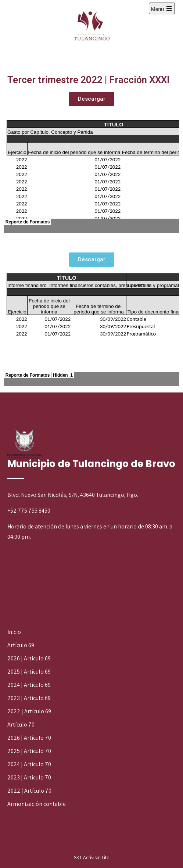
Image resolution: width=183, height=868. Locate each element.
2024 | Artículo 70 (29, 764)
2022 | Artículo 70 (29, 791)
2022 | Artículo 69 (29, 711)
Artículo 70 (21, 724)
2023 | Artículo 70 (29, 777)
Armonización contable (37, 804)
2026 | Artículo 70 (29, 738)
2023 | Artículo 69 (29, 698)
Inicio (14, 632)
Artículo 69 (21, 645)
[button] (92, 99)
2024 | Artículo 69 (29, 685)
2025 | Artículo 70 (29, 751)
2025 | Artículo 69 (29, 672)
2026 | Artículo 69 (29, 658)
